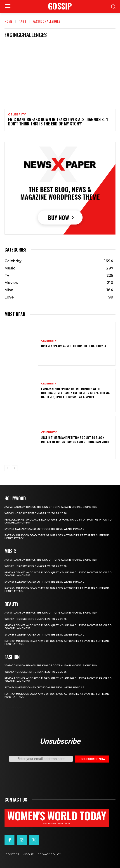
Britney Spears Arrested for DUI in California (74, 346)
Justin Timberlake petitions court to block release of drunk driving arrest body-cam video (75, 439)
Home (8, 21)
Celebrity (17, 115)
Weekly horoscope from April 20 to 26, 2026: (36, 513)
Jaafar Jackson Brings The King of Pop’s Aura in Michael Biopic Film (51, 507)
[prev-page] (7, 468)
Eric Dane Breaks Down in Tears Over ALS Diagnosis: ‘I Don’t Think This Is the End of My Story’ (58, 122)
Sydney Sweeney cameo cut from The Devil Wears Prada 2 (44, 529)
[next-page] (15, 468)
